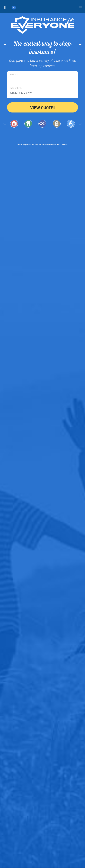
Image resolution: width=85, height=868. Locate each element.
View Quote (42, 108)
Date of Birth (16, 88)
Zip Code (14, 75)
